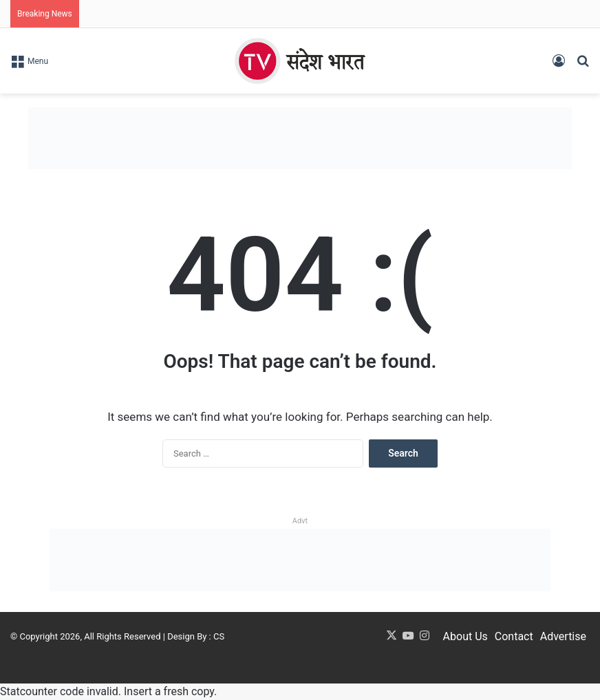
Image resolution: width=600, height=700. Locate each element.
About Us (465, 636)
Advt (300, 521)
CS (219, 636)
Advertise (563, 636)
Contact (514, 636)
